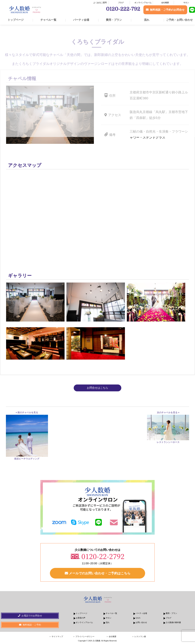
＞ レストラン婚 (139, 636)
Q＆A (138, 618)
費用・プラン (114, 20)
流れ (147, 20)
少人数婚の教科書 (173, 622)
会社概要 (165, 3)
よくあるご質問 (100, 3)
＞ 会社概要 (111, 636)
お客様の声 (81, 618)
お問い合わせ (141, 622)
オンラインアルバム (143, 3)
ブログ (121, 3)
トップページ (16, 20)
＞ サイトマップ (56, 636)
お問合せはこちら (97, 388)
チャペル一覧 (48, 20)
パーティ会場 (81, 20)
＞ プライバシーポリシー (84, 636)
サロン (186, 3)
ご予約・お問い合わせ (179, 20)
